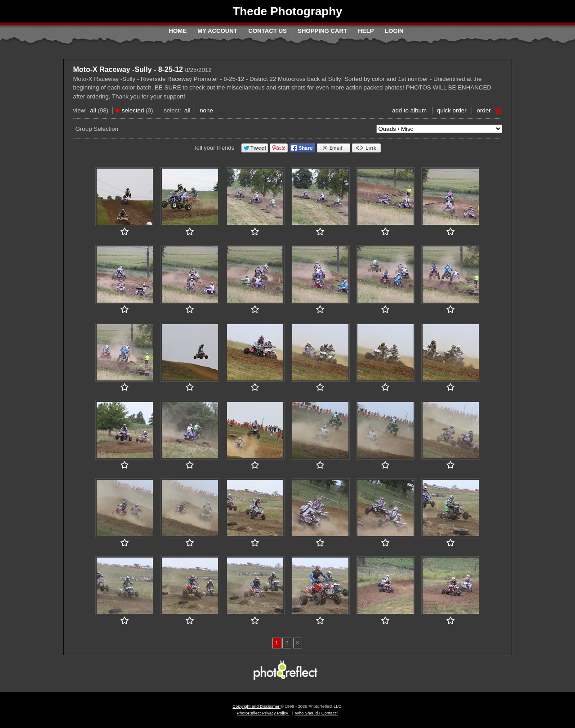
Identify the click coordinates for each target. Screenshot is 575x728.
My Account (217, 31)
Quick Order (452, 110)
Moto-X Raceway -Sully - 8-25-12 (128, 69)
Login (394, 31)
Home (178, 31)
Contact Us (267, 31)
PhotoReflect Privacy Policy (263, 713)
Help (366, 31)
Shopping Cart (322, 31)
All (93, 110)
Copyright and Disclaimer (256, 706)
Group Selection (97, 129)
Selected (133, 110)
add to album (409, 110)
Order (484, 110)
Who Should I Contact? (316, 713)
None (206, 110)
